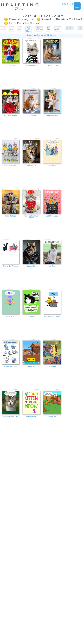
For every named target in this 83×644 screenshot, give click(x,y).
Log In (66, 4)
